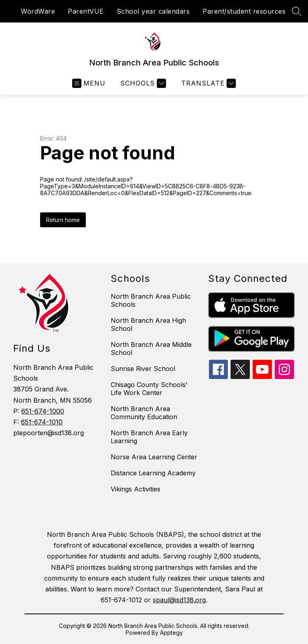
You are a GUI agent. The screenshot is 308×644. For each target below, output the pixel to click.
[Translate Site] (208, 83)
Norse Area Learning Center (154, 457)
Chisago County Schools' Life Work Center (149, 389)
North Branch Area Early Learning (149, 437)
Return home (63, 220)
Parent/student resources (244, 11)
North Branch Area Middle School (151, 348)
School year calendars (153, 11)
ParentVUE (86, 11)
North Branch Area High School (148, 324)
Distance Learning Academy (153, 473)
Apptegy (171, 633)
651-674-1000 (43, 411)
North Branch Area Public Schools (151, 300)
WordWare (38, 11)
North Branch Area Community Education (144, 413)
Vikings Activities (136, 489)
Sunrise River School (143, 369)
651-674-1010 (42, 422)
